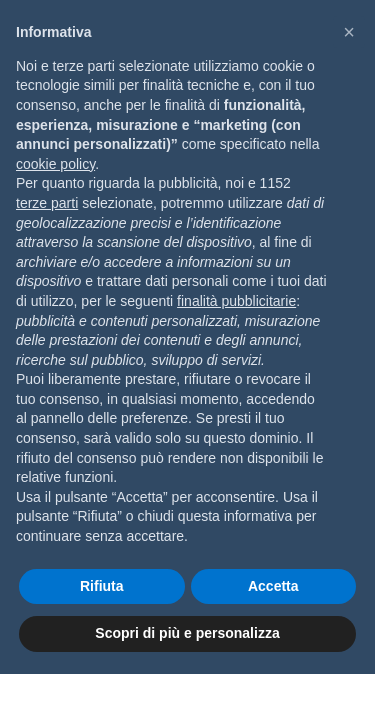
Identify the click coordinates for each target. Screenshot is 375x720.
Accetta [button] (273, 586)
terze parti (47, 203)
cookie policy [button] (55, 164)
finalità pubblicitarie (236, 301)
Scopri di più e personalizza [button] (187, 633)
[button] (349, 32)
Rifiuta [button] (102, 586)
